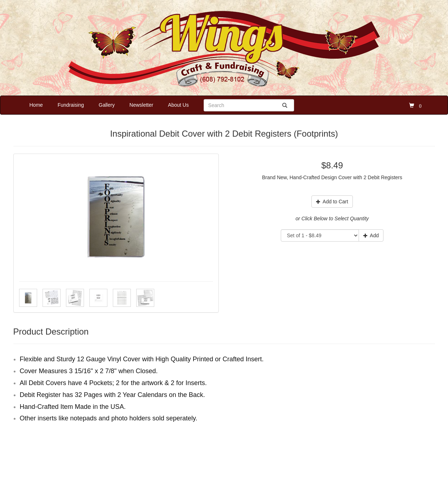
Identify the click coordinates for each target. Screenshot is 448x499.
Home (36, 105)
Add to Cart (332, 202)
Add (371, 235)
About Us (178, 105)
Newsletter (141, 105)
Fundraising (71, 105)
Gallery (107, 105)
